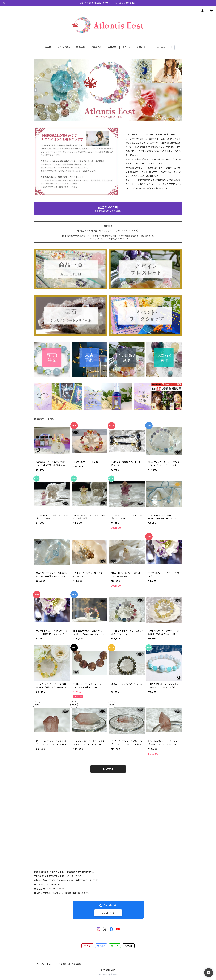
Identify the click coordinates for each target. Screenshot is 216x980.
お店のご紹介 (64, 47)
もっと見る (108, 769)
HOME (48, 47)
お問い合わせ (143, 47)
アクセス (127, 47)
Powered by (108, 975)
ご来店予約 (96, 47)
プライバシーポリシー (45, 964)
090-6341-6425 (56, 889)
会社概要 (112, 47)
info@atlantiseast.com (77, 893)
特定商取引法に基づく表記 (70, 964)
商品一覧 (81, 47)
